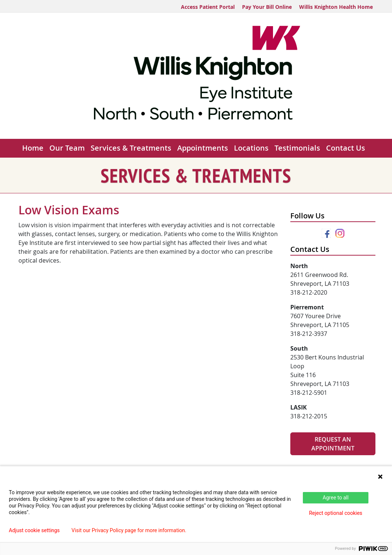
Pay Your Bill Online (267, 7)
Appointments (203, 148)
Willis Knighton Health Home (336, 7)
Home (33, 148)
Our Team (67, 148)
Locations (251, 148)
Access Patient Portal (208, 7)
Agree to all (336, 498)
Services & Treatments (131, 148)
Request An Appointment (333, 444)
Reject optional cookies (336, 513)
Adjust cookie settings (34, 530)
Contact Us (346, 148)
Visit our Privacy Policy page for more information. (129, 530)
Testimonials (297, 148)
